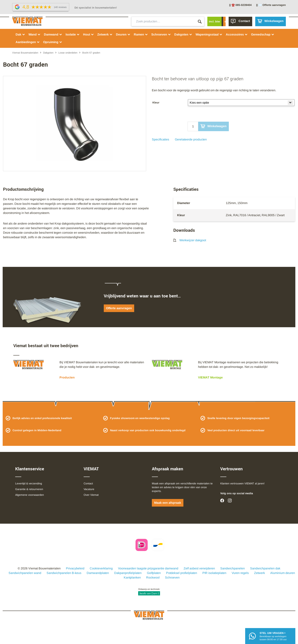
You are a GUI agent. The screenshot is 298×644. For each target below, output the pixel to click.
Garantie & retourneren (29, 489)
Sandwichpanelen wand (25, 573)
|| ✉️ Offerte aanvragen (271, 5)
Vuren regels (240, 573)
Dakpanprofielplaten (128, 573)
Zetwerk (105, 34)
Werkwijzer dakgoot (190, 240)
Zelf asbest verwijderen (199, 568)
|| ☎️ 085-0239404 (240, 5)
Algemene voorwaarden (30, 495)
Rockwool (153, 577)
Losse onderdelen (68, 53)
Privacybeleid (75, 568)
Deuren (123, 34)
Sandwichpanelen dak (265, 568)
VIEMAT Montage (210, 377)
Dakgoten (183, 34)
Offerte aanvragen (119, 308)
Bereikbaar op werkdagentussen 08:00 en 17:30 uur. (273, 636)
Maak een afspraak (168, 503)
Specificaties (160, 139)
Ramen (141, 34)
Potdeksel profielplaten (182, 573)
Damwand (53, 34)
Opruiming (53, 42)
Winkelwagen (214, 126)
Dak (20, 34)
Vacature (89, 489)
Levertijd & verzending (29, 483)
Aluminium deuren (283, 573)
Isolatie (73, 34)
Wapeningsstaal (209, 34)
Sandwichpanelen (233, 568)
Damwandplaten (98, 573)
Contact (88, 483)
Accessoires (237, 34)
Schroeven (161, 34)
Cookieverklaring (101, 568)
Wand (34, 34)
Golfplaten (154, 573)
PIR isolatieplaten (214, 573)
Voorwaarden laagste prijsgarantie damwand (148, 568)
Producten (67, 377)
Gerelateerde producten (191, 139)
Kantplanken (132, 577)
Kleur (156, 102)
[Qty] (193, 126)
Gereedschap (263, 34)
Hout (88, 34)
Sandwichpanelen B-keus (64, 573)
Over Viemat (91, 495)
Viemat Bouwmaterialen (25, 53)
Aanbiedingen (28, 42)
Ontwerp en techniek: (149, 592)
